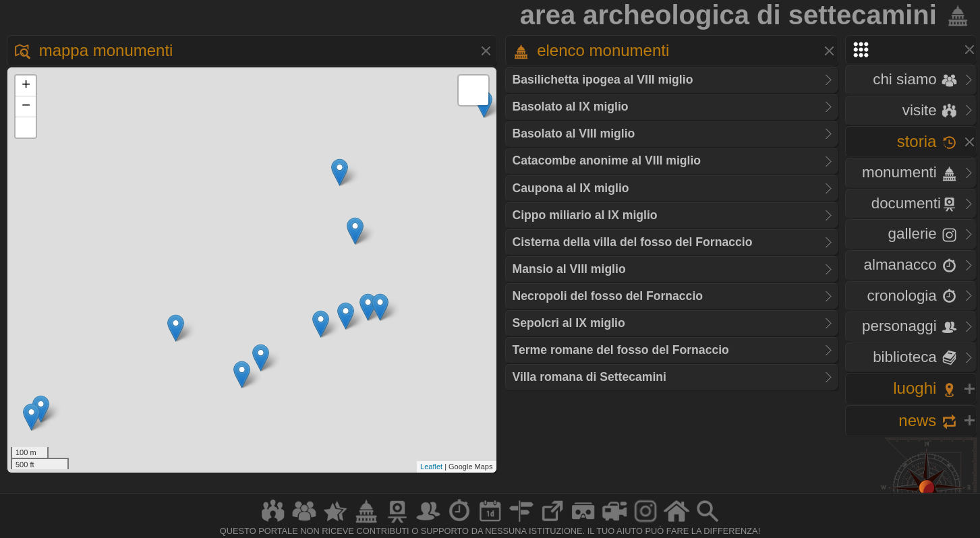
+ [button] (26, 86)
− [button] (26, 107)
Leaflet (431, 467)
